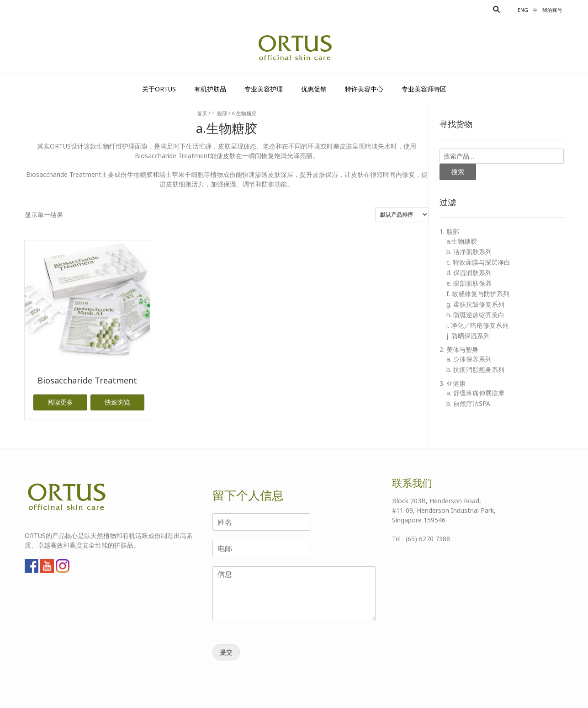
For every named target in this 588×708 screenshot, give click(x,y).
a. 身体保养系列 (469, 359)
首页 (202, 113)
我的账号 (552, 10)
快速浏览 (117, 402)
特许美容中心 (364, 89)
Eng (523, 10)
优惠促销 (314, 89)
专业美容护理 (264, 89)
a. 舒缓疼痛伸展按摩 (475, 393)
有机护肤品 (210, 89)
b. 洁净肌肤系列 (469, 252)
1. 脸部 (219, 113)
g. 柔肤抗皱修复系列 (475, 304)
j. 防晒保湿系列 (468, 336)
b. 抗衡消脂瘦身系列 (475, 370)
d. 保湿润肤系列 (469, 273)
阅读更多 (60, 402)
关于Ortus (159, 89)
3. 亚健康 (453, 383)
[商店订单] (402, 215)
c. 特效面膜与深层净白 (478, 262)
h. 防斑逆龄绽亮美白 (475, 315)
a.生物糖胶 (462, 241)
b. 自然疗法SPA (468, 403)
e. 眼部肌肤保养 (469, 283)
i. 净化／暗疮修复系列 (477, 325)
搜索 (458, 172)
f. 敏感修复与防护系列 (478, 294)
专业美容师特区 (424, 89)
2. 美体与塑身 (459, 349)
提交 (226, 652)
